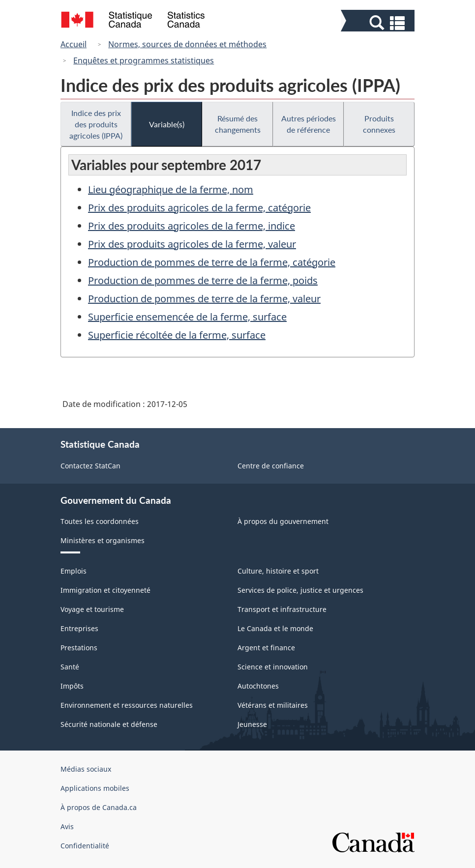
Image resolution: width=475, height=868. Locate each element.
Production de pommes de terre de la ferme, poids (203, 280)
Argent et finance (266, 648)
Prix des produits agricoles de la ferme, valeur (192, 244)
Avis (67, 826)
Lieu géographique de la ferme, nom (171, 189)
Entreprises (79, 628)
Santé (70, 667)
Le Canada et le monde (275, 628)
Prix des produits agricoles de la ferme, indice (192, 226)
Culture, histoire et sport (278, 571)
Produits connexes (379, 124)
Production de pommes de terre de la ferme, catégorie (212, 262)
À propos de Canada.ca (99, 807)
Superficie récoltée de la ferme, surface (177, 335)
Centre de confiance (271, 466)
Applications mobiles (95, 788)
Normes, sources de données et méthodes (187, 44)
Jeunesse (252, 724)
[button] (379, 23)
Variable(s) (167, 124)
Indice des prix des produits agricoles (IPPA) (96, 124)
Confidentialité (85, 846)
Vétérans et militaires (273, 705)
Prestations (79, 648)
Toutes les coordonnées (100, 521)
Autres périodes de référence (309, 124)
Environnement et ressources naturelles (127, 705)
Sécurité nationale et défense (109, 724)
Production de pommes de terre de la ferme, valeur (204, 299)
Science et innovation (273, 667)
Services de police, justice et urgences (300, 590)
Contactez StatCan (90, 466)
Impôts (72, 686)
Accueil (74, 44)
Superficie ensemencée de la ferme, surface (187, 317)
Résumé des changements (238, 124)
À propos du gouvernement (283, 521)
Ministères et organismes (103, 540)
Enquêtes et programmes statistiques (144, 60)
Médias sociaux (86, 769)
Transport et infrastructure (282, 609)
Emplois (74, 571)
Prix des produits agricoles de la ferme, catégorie (199, 208)
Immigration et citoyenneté (105, 590)
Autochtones (258, 686)
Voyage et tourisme (92, 609)
